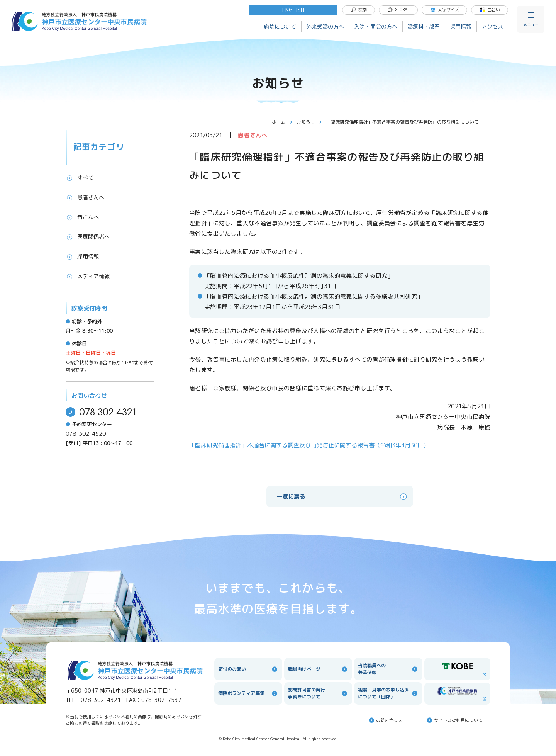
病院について (280, 26)
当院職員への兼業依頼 (388, 669)
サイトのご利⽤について (454, 720)
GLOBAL (398, 10)
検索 (359, 10)
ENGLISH (293, 10)
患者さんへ (85, 197)
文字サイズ (445, 10)
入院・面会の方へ (376, 26)
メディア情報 (88, 276)
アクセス (492, 26)
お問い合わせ (385, 720)
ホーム (282, 122)
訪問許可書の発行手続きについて (318, 693)
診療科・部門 (424, 26)
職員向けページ (318, 669)
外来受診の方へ (325, 26)
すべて (80, 178)
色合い (490, 10)
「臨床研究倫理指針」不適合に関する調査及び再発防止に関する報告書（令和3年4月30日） (309, 445)
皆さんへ (82, 217)
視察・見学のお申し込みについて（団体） (388, 693)
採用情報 (461, 26)
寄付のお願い (248, 669)
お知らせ (309, 122)
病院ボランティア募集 (248, 693)
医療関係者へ (88, 237)
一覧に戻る (342, 497)
